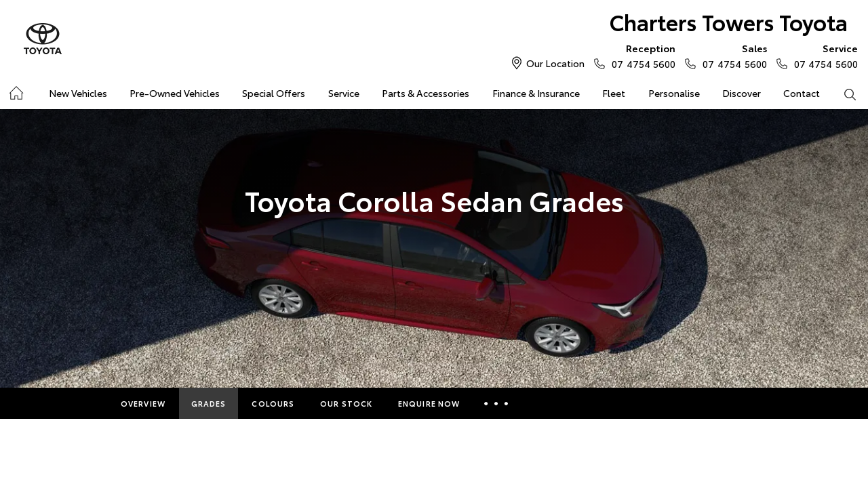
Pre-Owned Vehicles (175, 93)
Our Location (555, 63)
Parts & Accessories (426, 93)
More (498, 403)
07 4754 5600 (640, 56)
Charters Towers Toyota (729, 21)
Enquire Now (429, 403)
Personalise (674, 93)
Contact (802, 93)
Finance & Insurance (536, 93)
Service (344, 93)
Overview (143, 403)
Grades (209, 403)
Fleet (614, 93)
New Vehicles (78, 93)
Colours (273, 403)
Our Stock (346, 403)
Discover (742, 93)
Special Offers (274, 93)
